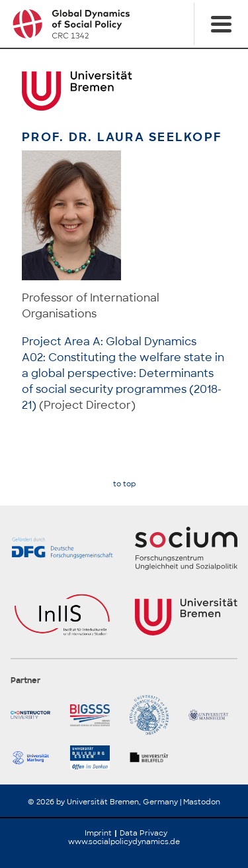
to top (124, 484)
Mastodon (202, 802)
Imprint (98, 833)
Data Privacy (144, 833)
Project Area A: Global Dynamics (109, 342)
